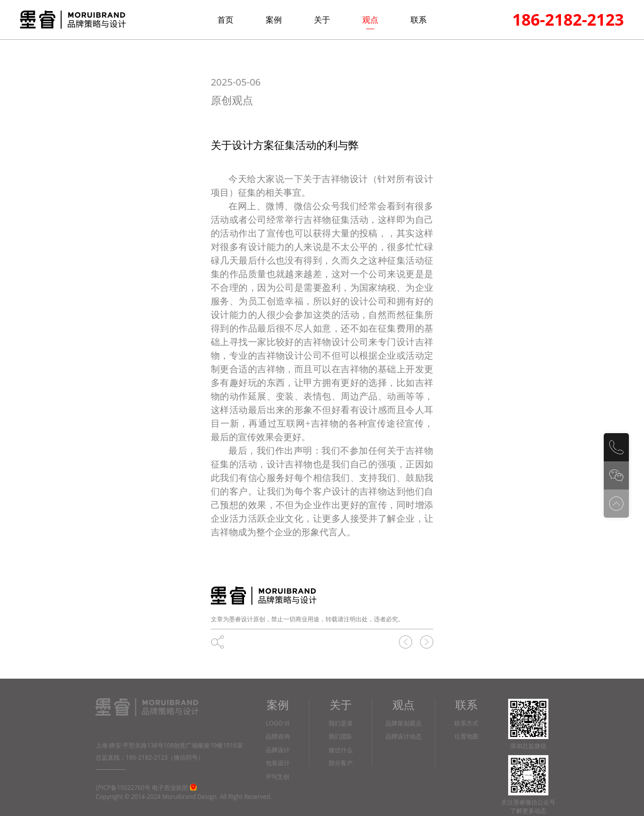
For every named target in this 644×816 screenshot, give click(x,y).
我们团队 (341, 737)
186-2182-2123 (568, 19)
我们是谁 (341, 724)
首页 (225, 20)
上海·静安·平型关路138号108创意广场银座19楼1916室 (169, 745)
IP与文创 (278, 777)
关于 (322, 20)
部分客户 (341, 763)
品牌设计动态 (404, 737)
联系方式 (466, 724)
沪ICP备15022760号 (123, 788)
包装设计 (278, 763)
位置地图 (466, 737)
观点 (370, 20)
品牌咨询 (278, 737)
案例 (274, 20)
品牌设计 (278, 750)
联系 (419, 20)
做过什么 (341, 750)
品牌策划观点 (404, 724)
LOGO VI (277, 724)
